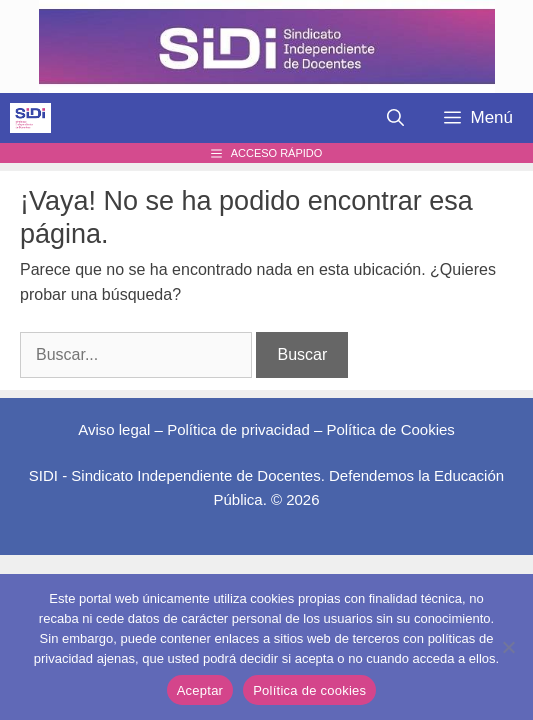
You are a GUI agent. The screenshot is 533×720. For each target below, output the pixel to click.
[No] (508, 647)
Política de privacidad (238, 429)
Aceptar (200, 690)
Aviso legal (114, 429)
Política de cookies (309, 690)
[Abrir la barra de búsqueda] (395, 118)
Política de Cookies (390, 429)
